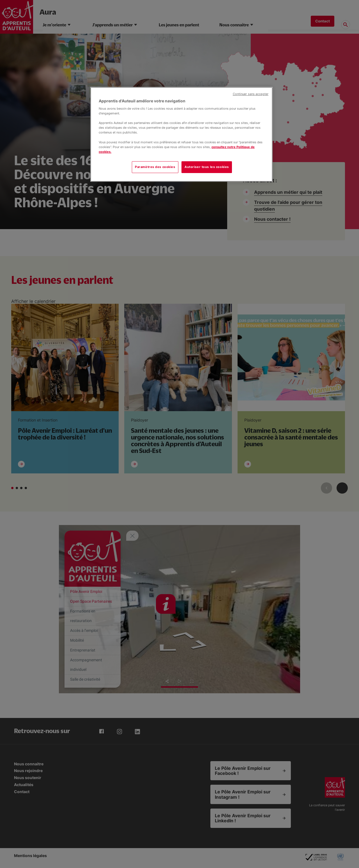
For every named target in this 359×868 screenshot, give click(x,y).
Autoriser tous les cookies (207, 167)
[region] (181, 134)
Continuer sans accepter (251, 94)
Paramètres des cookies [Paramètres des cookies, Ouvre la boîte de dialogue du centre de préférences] (155, 167)
